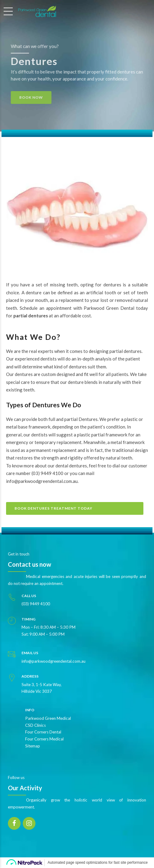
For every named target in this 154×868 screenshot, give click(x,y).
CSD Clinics (35, 725)
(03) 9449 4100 (47, 473)
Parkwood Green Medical (48, 718)
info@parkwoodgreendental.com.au (42, 481)
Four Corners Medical (44, 739)
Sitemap (33, 746)
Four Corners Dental (43, 732)
